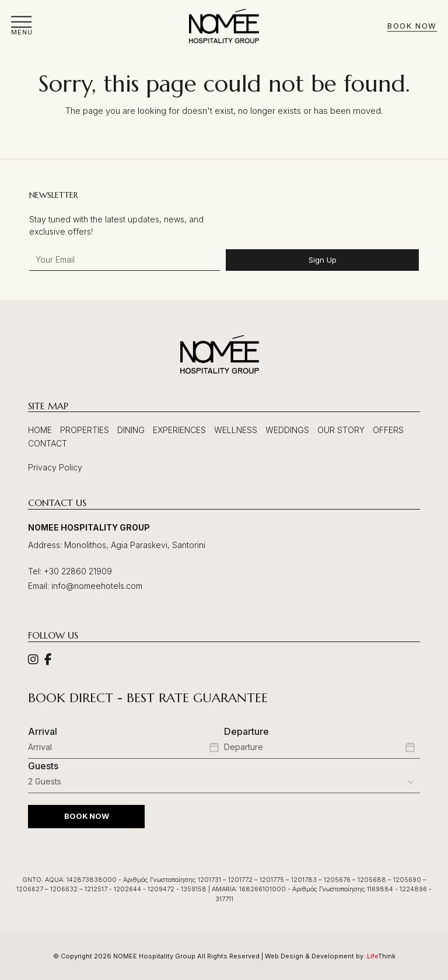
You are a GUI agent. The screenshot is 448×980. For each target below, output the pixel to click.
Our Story (341, 430)
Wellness (236, 430)
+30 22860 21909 (78, 571)
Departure (246, 731)
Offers (388, 430)
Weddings (287, 430)
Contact (48, 443)
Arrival (43, 731)
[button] (22, 26)
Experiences (179, 430)
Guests (43, 766)
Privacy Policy (55, 467)
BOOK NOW (87, 816)
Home (40, 430)
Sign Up (323, 260)
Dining (131, 430)
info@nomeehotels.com (97, 586)
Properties (85, 430)
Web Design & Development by (330, 956)
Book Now (412, 26)
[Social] (33, 660)
